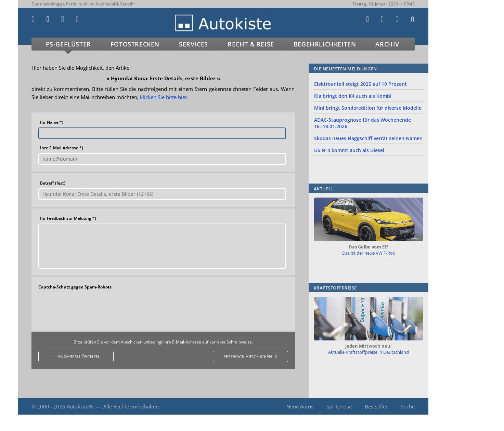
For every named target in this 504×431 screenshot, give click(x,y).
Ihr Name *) (52, 122)
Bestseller (376, 406)
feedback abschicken (248, 356)
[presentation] (163, 309)
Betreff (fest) (53, 183)
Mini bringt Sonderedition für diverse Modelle (368, 108)
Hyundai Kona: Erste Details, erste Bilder (163, 78)
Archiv (387, 44)
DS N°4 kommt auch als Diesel (349, 150)
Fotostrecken (135, 44)
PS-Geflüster (68, 44)
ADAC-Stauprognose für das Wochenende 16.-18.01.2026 (363, 123)
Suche (408, 406)
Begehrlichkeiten (325, 44)
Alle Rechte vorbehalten (131, 406)
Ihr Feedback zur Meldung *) (68, 218)
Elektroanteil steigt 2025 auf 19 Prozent (360, 84)
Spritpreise (339, 406)
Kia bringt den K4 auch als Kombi (353, 96)
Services (193, 44)
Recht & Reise (251, 44)
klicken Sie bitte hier (164, 97)
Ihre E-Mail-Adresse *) (62, 148)
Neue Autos (300, 406)
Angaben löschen (78, 356)
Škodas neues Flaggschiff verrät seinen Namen (368, 138)
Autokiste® (80, 406)
